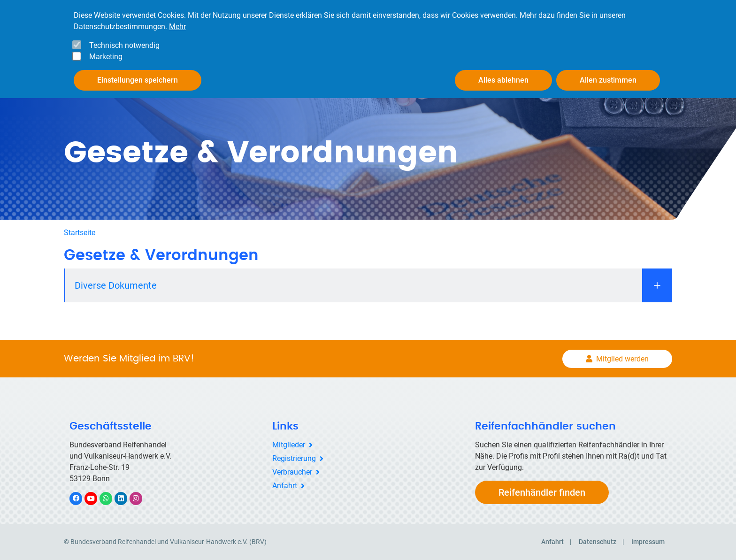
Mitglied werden (622, 359)
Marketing (106, 57)
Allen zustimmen (608, 80)
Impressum (648, 542)
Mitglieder (289, 445)
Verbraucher (292, 472)
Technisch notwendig (124, 45)
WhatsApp (111, 498)
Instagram (141, 498)
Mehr (177, 27)
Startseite (80, 233)
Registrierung (294, 458)
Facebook (81, 498)
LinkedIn (126, 498)
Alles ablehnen (503, 80)
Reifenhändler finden (542, 492)
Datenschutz (598, 542)
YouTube (96, 498)
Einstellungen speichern (138, 80)
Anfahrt (285, 486)
